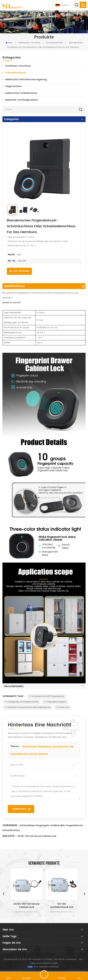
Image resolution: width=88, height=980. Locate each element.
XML (80, 959)
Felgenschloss (14, 86)
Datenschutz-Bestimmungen (44, 963)
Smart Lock (62, 707)
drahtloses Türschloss (18, 66)
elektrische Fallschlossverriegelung (26, 79)
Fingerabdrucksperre (55, 702)
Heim (9, 43)
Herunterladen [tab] (44, 686)
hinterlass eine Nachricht (44, 974)
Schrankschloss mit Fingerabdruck (46, 696)
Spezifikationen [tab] (14, 286)
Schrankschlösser (54, 43)
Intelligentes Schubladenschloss (22, 702)
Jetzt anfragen (19, 271)
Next (84, 894)
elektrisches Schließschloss (21, 93)
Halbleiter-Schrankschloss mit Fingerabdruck (28, 707)
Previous (4, 894)
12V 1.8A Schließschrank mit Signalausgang (62, 906)
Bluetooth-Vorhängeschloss (22, 100)
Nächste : (9, 836)
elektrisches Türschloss (29, 43)
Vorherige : (11, 825)
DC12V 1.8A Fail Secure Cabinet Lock (37, 836)
